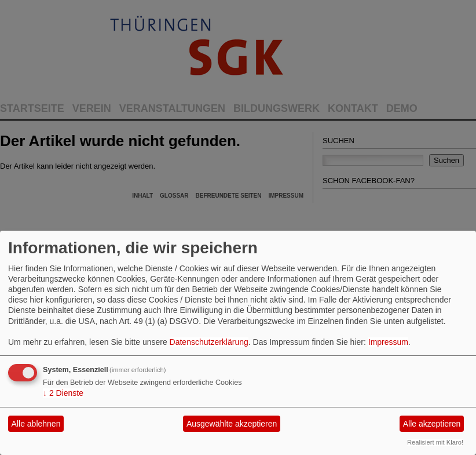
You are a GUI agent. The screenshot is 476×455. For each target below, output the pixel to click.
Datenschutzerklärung (209, 342)
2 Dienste (63, 393)
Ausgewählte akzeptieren (232, 424)
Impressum (388, 342)
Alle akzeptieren (432, 424)
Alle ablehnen (36, 424)
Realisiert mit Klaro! (435, 442)
